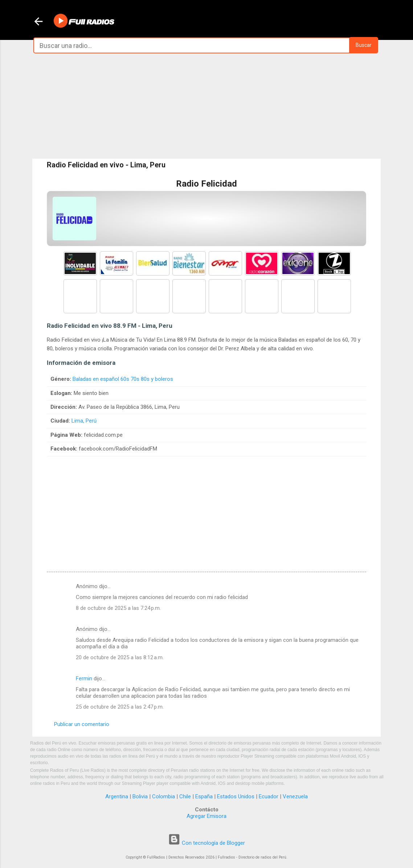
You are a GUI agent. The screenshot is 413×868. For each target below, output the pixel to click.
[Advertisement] (206, 106)
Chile (185, 796)
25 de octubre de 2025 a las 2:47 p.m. (120, 707)
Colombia (163, 796)
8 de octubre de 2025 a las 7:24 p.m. (118, 608)
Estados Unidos (236, 796)
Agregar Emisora (206, 816)
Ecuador (269, 796)
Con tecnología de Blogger (206, 843)
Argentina (117, 796)
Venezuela (295, 796)
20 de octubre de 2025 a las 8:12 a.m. (120, 657)
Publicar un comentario (82, 724)
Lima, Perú (84, 421)
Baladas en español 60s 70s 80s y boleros (123, 379)
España (204, 796)
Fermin (84, 678)
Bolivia (140, 796)
